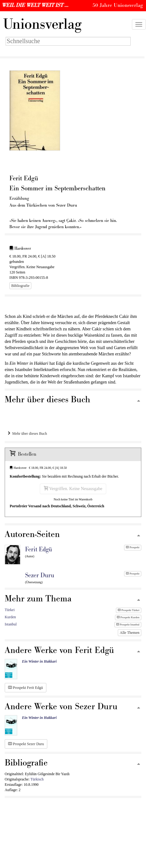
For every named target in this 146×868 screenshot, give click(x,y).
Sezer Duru (40, 575)
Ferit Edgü (39, 549)
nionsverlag (42, 24)
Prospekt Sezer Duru (26, 744)
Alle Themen (130, 633)
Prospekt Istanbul (128, 625)
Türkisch (37, 779)
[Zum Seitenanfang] (138, 401)
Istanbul (11, 624)
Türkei (10, 610)
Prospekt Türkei (129, 610)
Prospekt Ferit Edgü (26, 688)
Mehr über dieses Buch (27, 434)
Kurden (10, 617)
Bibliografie (20, 286)
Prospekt (133, 547)
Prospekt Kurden (128, 617)
